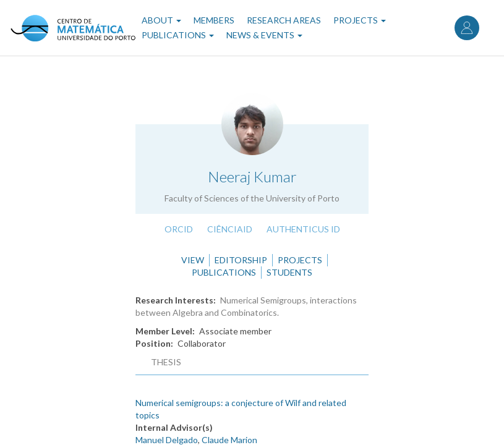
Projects (360, 20)
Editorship (241, 260)
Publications (178, 35)
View (193, 260)
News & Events (264, 35)
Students (289, 272)
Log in (467, 28)
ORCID (179, 229)
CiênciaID (230, 229)
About (161, 20)
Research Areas (284, 20)
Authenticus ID (303, 229)
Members (214, 20)
